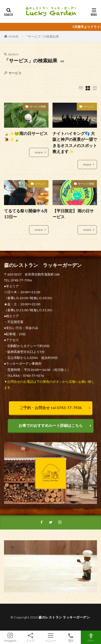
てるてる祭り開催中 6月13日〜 (26, 214)
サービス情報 (38, 106)
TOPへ (91, 637)
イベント (89, 106)
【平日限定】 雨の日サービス (73, 214)
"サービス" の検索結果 (43, 36)
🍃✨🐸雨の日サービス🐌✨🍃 (26, 136)
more (39, 152)
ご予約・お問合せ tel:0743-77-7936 (51, 408)
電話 (71, 637)
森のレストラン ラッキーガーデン (64, 617)
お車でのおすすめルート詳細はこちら (51, 425)
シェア (30, 637)
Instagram (10, 637)
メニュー (50, 637)
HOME (14, 36)
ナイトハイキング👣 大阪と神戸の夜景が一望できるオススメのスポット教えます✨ (75, 142)
